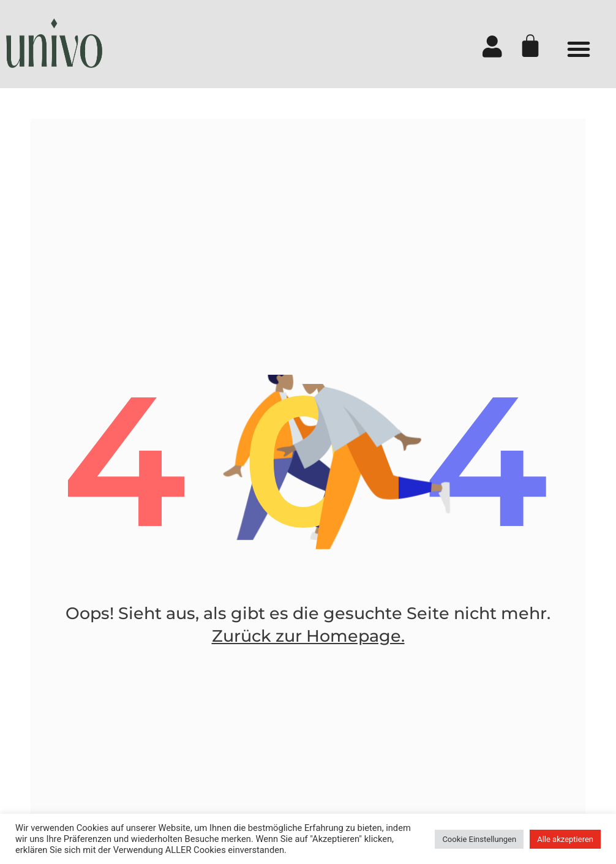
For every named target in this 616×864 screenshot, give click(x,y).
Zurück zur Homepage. (308, 636)
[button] (579, 49)
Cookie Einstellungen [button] (479, 839)
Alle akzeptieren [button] (565, 839)
